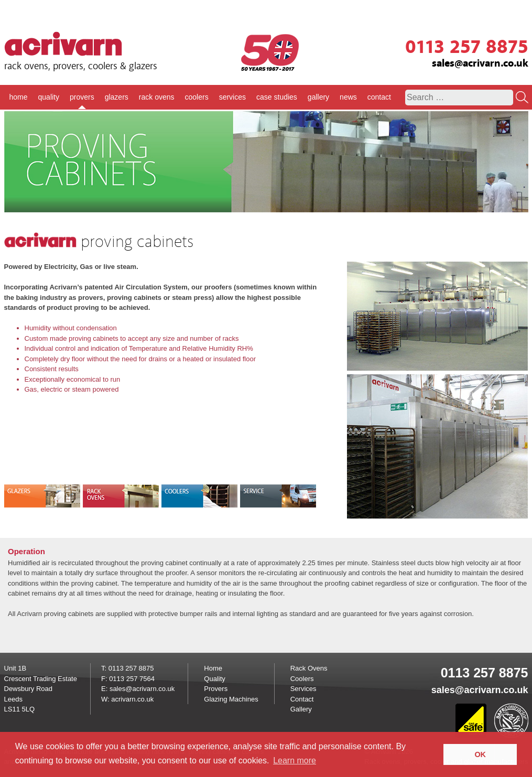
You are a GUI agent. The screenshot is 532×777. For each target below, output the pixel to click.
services (232, 97)
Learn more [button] (295, 760)
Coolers (302, 679)
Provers (216, 689)
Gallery (301, 709)
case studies (277, 97)
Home (213, 668)
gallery (318, 97)
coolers (197, 97)
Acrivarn (63, 44)
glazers (117, 97)
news (348, 97)
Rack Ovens (309, 668)
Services (303, 689)
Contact (302, 699)
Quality (214, 679)
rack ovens (157, 97)
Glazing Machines (231, 699)
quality (49, 97)
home (19, 97)
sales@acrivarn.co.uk (480, 63)
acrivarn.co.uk (132, 699)
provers (82, 97)
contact (379, 97)
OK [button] (480, 754)
